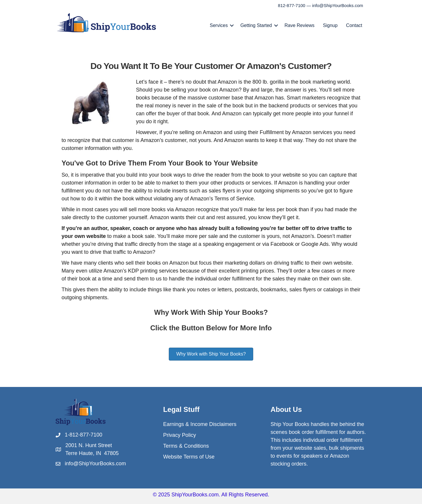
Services (219, 25)
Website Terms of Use (189, 457)
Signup (330, 25)
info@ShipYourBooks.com (338, 5)
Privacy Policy (180, 435)
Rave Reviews (300, 25)
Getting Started (256, 25)
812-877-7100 (291, 5)
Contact (354, 25)
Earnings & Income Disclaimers (200, 424)
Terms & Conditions (186, 446)
